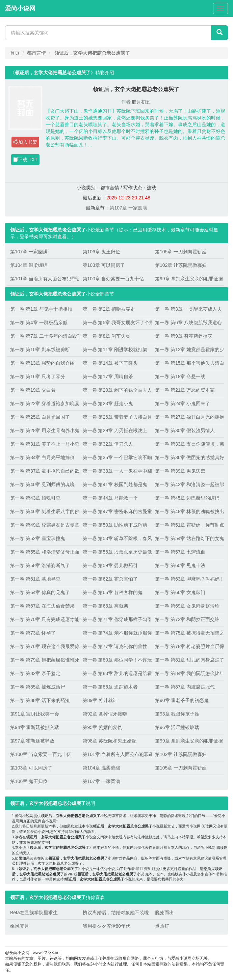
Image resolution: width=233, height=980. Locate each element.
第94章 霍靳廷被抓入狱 (35, 727)
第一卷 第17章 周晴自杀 (108, 376)
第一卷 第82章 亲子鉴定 (35, 673)
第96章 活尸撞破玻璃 (177, 727)
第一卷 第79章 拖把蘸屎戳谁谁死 (43, 660)
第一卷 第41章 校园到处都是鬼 (115, 484)
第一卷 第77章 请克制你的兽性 (115, 646)
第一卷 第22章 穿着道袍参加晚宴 (43, 403)
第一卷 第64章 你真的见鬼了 (40, 592)
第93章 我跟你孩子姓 (177, 714)
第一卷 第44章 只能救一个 (110, 498)
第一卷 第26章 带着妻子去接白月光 (116, 417)
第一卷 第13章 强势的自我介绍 (42, 363)
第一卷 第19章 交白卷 (33, 390)
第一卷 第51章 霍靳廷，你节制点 (188, 525)
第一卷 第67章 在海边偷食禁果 (42, 606)
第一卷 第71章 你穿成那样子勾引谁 (116, 619)
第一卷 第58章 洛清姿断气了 (40, 565)
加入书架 (25, 142)
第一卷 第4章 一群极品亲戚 (39, 323)
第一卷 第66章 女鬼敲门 (180, 592)
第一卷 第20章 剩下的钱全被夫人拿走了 (116, 390)
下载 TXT (25, 160)
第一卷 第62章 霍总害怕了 (110, 579)
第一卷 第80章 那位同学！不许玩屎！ (116, 660)
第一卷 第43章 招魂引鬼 (35, 498)
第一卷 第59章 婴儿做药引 (110, 565)
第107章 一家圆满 (128, 208)
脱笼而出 (164, 913)
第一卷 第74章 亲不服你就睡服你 (116, 633)
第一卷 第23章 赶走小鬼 (108, 403)
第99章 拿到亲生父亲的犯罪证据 (188, 279)
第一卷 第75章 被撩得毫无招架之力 (188, 633)
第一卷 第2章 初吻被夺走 (109, 309)
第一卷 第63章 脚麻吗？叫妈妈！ (188, 579)
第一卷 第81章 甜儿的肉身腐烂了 (188, 660)
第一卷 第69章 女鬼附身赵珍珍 (187, 606)
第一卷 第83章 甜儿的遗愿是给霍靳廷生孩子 (116, 673)
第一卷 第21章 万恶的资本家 (185, 390)
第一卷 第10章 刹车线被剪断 (40, 349)
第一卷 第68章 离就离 (106, 606)
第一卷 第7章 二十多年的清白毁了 (43, 336)
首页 (15, 53)
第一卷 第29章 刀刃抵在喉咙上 (115, 430)
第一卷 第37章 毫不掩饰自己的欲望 (43, 471)
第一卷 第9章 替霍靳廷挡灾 (184, 336)
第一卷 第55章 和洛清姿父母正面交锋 (43, 552)
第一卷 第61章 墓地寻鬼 (35, 579)
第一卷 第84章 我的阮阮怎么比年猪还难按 (188, 673)
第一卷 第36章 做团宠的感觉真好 (188, 457)
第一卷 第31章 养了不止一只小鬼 (43, 444)
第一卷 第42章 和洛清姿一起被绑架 (188, 484)
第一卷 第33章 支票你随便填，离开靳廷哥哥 (188, 444)
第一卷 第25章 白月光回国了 (40, 417)
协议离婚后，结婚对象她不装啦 (116, 913)
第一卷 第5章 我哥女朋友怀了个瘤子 (116, 323)
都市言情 (36, 53)
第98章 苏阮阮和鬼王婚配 (110, 741)
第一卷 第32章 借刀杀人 (108, 444)
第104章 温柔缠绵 (29, 265)
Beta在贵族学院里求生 (34, 913)
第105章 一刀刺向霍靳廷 (181, 252)
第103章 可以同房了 (104, 265)
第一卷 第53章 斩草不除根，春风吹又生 (116, 538)
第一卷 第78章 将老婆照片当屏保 (188, 646)
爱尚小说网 (20, 8)
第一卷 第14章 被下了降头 (110, 363)
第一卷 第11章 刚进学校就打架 (115, 349)
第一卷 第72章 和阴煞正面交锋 (187, 619)
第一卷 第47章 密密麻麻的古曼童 (116, 511)
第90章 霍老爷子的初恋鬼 (182, 700)
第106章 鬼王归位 (101, 252)
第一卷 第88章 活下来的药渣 (40, 700)
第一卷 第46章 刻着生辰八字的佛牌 (43, 511)
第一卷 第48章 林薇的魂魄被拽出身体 (188, 511)
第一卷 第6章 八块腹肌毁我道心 (188, 323)
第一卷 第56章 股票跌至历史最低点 (116, 552)
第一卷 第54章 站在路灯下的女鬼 (188, 538)
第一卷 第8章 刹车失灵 (107, 336)
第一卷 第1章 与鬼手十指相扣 (41, 309)
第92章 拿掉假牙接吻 (105, 714)
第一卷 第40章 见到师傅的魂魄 (42, 484)
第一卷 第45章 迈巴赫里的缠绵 (187, 498)
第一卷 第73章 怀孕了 (33, 633)
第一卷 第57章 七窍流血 (180, 552)
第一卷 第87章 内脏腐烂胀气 (185, 687)
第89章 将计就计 (100, 700)
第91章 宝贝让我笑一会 (35, 714)
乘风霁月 (20, 926)
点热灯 (162, 926)
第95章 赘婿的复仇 (102, 727)
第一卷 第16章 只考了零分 (38, 376)
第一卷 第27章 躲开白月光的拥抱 (188, 417)
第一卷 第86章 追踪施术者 (110, 687)
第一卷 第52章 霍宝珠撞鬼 (38, 538)
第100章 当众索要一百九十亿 (113, 279)
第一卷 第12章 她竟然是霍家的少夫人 (188, 349)
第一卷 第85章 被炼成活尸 (38, 687)
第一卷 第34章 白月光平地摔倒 (42, 457)
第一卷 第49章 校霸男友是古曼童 (43, 525)
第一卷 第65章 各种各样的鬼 (113, 592)
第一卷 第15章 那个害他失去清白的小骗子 (188, 363)
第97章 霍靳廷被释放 (32, 741)
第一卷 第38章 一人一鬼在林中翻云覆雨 (116, 471)
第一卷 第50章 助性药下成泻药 (115, 525)
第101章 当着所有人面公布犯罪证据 (43, 279)
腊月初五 (141, 102)
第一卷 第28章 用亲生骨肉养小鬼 (43, 430)
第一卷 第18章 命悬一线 (180, 376)
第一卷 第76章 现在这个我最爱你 (43, 646)
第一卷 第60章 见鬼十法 (180, 565)
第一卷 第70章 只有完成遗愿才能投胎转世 (43, 619)
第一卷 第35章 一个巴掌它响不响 (116, 457)
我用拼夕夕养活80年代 (107, 926)
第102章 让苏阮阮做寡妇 (181, 265)
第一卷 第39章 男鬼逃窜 (180, 471)
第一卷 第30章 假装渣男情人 (185, 430)
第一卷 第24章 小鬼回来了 (183, 403)
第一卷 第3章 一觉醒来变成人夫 (188, 309)
